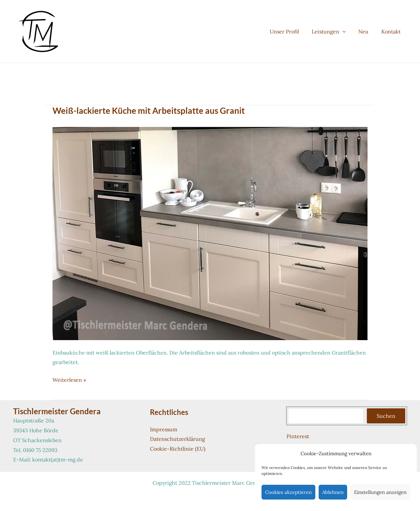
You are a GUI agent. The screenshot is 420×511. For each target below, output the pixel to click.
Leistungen (334, 31)
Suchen (386, 416)
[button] (348, 31)
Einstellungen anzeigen (380, 492)
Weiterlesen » (69, 380)
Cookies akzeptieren (288, 492)
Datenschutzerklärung (178, 439)
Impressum (164, 429)
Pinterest (298, 436)
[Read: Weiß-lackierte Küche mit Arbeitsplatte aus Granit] (210, 233)
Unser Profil (292, 31)
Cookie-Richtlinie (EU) (178, 449)
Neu (367, 31)
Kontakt (392, 31)
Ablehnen (333, 492)
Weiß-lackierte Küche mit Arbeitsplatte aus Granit (149, 111)
